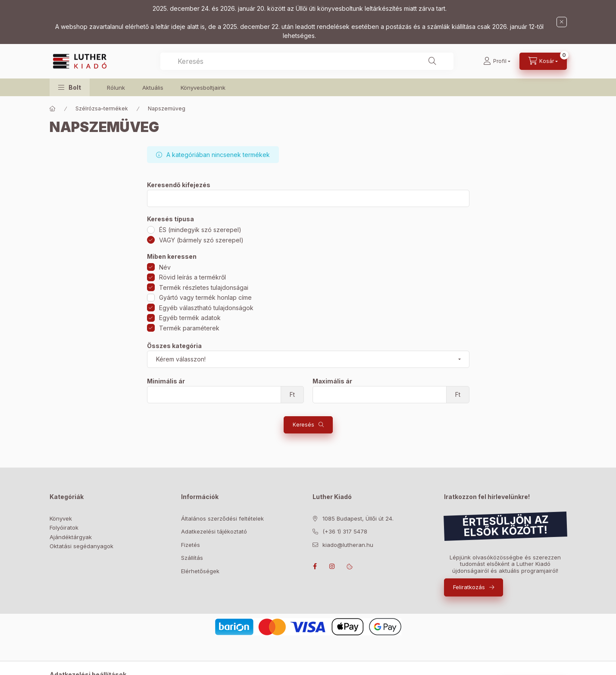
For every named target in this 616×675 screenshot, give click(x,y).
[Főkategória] (53, 109)
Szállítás (192, 558)
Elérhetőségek (200, 571)
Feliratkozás (469, 587)
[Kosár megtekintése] (543, 61)
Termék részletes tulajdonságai (204, 287)
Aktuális (153, 88)
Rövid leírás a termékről (192, 277)
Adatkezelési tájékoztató (214, 531)
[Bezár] (562, 22)
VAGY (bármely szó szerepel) (201, 240)
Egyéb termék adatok (190, 318)
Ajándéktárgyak (71, 537)
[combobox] (307, 61)
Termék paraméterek (189, 328)
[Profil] (497, 61)
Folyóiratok (64, 527)
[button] (70, 87)
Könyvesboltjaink (203, 88)
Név (165, 267)
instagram (332, 566)
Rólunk (116, 88)
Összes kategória (174, 346)
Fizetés (191, 545)
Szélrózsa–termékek (102, 108)
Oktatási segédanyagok (81, 546)
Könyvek (61, 518)
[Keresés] (432, 61)
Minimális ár (166, 381)
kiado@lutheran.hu (348, 545)
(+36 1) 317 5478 (345, 531)
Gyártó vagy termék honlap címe (205, 297)
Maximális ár (332, 381)
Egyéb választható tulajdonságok (206, 308)
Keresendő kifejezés (179, 185)
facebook (315, 566)
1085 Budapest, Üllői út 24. (358, 518)
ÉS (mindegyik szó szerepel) (200, 230)
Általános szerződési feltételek (222, 518)
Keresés (303, 425)
